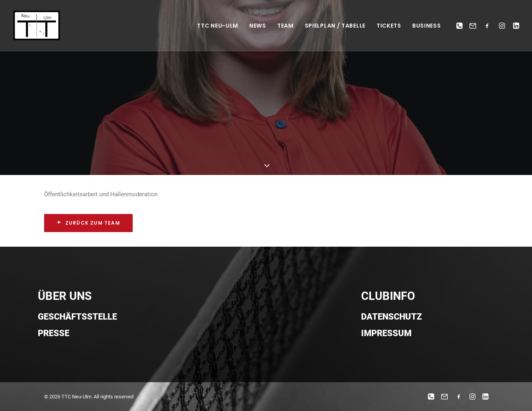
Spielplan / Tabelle (335, 26)
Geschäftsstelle (77, 317)
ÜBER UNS (65, 296)
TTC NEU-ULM (218, 26)
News (258, 26)
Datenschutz (391, 317)
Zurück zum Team (88, 223)
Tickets (389, 26)
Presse (54, 333)
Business (427, 26)
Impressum (386, 333)
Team (285, 26)
